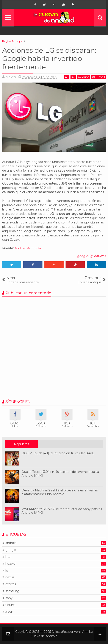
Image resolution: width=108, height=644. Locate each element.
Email (99, 77)
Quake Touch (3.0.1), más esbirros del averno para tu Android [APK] (60, 474)
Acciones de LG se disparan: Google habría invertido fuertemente (49, 59)
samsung (12, 591)
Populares (22, 444)
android (11, 543)
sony (9, 598)
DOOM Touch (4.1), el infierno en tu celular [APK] (58, 453)
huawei (11, 564)
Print (83, 77)
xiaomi (10, 612)
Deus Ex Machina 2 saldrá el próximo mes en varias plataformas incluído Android (60, 492)
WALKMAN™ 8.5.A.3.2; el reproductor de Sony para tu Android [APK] (62, 511)
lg (91, 256)
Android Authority (28, 248)
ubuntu (11, 605)
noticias (100, 256)
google (83, 256)
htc (8, 557)
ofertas (11, 584)
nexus (10, 577)
